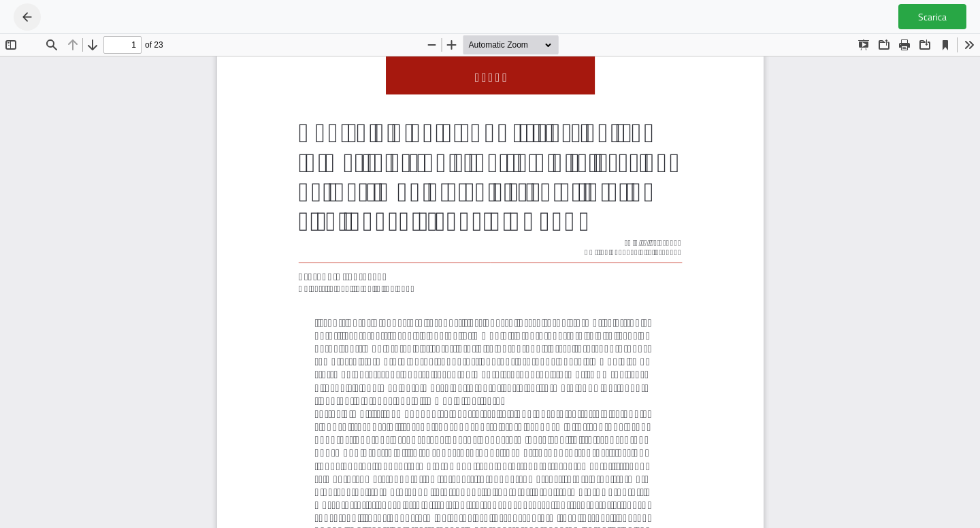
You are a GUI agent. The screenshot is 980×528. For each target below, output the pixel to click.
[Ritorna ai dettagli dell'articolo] (27, 17)
